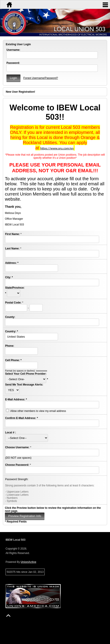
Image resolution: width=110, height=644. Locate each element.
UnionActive (28, 562)
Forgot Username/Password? (41, 78)
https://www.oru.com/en (57, 148)
